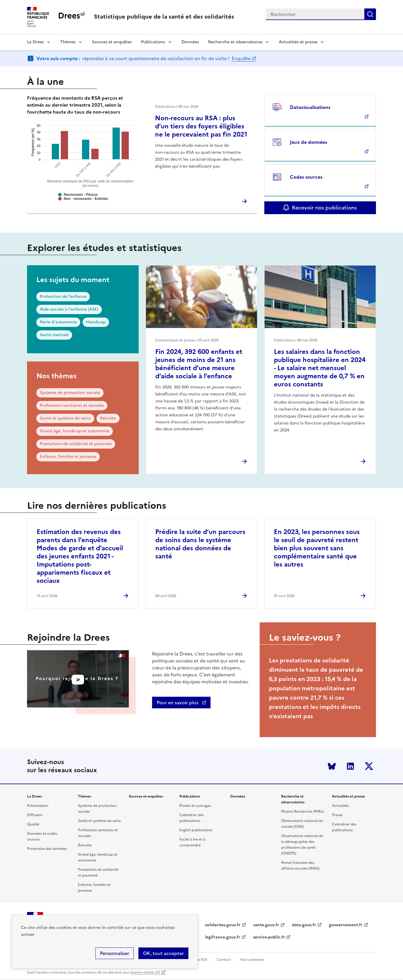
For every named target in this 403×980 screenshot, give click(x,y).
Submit (370, 14)
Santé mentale (54, 335)
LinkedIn (350, 766)
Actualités (340, 806)
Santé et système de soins (65, 418)
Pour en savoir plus (178, 703)
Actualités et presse (298, 42)
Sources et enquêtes (112, 42)
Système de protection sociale (70, 393)
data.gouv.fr (304, 925)
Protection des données (47, 849)
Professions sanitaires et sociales (72, 405)
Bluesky (332, 766)
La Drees (35, 42)
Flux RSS (200, 960)
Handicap (96, 322)
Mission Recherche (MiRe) (303, 811)
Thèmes (68, 42)
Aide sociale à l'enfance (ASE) (69, 309)
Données (190, 42)
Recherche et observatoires (235, 42)
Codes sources (306, 177)
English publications (196, 830)
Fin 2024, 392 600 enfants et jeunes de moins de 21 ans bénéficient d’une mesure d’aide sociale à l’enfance (199, 364)
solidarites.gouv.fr (223, 925)
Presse (337, 815)
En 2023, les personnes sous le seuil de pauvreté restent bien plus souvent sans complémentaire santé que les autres (317, 548)
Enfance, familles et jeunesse (68, 457)
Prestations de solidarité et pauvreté (76, 444)
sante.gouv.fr (266, 925)
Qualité (33, 824)
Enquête (241, 58)
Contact (224, 960)
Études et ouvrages (195, 806)
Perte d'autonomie (58, 322)
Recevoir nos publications (324, 208)
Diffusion (35, 815)
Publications (153, 42)
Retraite (108, 418)
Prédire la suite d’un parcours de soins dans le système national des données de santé (200, 544)
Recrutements (252, 960)
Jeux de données (309, 142)
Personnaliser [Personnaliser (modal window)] (115, 953)
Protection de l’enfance (63, 296)
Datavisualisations (310, 107)
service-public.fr (269, 937)
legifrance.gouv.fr (223, 937)
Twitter (369, 766)
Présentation (38, 806)
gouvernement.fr (346, 925)
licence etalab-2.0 (145, 972)
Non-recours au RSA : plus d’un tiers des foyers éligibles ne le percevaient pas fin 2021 (201, 126)
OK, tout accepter (163, 953)
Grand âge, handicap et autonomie (75, 431)
